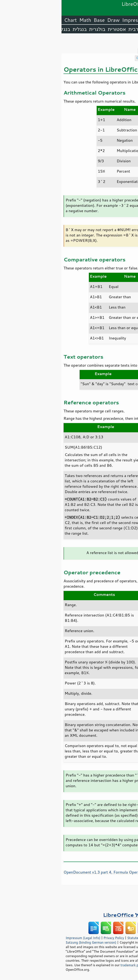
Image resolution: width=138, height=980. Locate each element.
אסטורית (55, 29)
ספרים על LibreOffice (69, 915)
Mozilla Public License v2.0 (110, 947)
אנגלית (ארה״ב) (119, 29)
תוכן (134, 42)
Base (38, 20)
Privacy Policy (52, 938)
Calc (86, 20)
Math (24, 20)
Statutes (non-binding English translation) (97, 938)
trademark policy (71, 965)
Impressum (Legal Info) (21, 938)
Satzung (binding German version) (30, 942)
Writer (101, 20)
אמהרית (91, 29)
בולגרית (36, 29)
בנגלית (18, 29)
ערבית (74, 29)
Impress (70, 20)
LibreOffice (124, 20)
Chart (9, 20)
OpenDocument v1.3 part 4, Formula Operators (44, 872)
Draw (52, 20)
